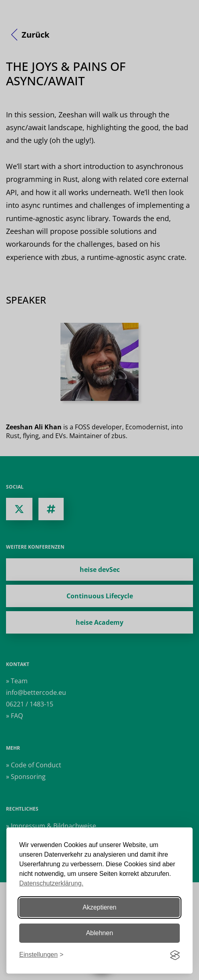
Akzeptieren (99, 907)
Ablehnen (100, 933)
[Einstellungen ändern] (41, 955)
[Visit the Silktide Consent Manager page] (175, 955)
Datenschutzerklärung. (51, 883)
